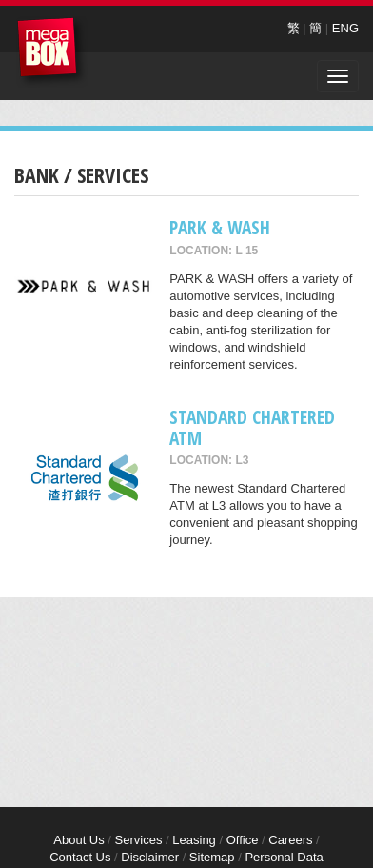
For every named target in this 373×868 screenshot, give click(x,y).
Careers (290, 840)
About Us (79, 840)
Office (243, 840)
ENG (345, 28)
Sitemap (212, 857)
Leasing (194, 840)
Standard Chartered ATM (252, 427)
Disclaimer (150, 857)
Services (139, 840)
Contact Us (80, 857)
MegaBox (52, 52)
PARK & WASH (220, 227)
